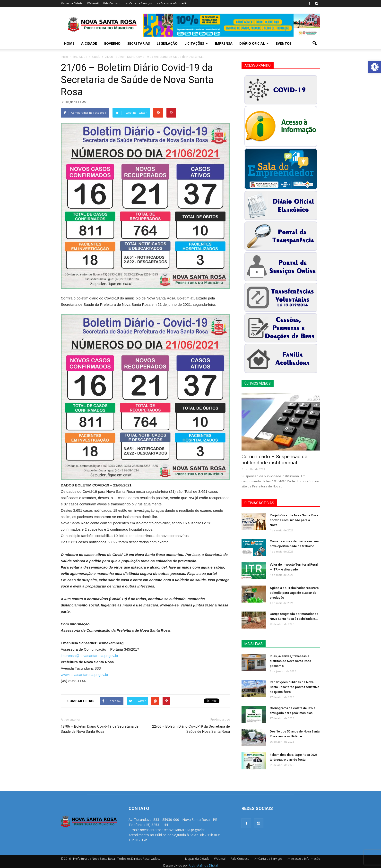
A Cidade (89, 43)
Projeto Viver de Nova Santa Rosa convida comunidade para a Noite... (294, 520)
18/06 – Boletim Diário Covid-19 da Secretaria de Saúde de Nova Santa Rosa (100, 729)
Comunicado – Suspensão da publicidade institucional (274, 460)
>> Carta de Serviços (139, 3)
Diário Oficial (254, 43)
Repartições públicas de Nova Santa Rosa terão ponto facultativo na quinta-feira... (294, 687)
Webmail (93, 3)
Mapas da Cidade (72, 3)
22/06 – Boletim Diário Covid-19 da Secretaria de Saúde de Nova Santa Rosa (191, 729)
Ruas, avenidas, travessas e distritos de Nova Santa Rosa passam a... (290, 661)
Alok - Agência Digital (203, 865)
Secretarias (139, 43)
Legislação (167, 43)
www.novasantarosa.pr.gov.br (85, 675)
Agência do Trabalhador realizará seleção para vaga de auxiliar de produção (294, 593)
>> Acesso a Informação (172, 3)
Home (69, 43)
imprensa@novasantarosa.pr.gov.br (90, 656)
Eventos (284, 43)
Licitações (196, 43)
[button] (375, 67)
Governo (112, 43)
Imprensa (224, 43)
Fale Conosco (112, 3)
